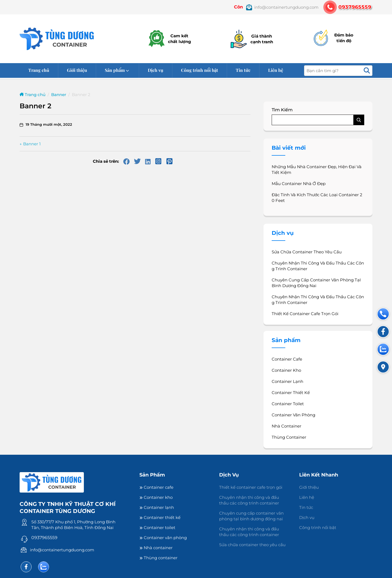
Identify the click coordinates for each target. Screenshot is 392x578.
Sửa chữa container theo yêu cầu (307, 252)
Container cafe (287, 359)
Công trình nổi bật (200, 70)
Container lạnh (287, 381)
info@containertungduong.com (62, 550)
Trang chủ (39, 70)
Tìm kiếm (282, 110)
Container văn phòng (293, 415)
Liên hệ (276, 70)
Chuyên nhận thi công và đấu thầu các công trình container (318, 266)
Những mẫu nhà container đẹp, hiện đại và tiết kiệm (317, 170)
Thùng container (289, 437)
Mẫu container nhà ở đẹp (299, 184)
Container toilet (288, 404)
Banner (59, 95)
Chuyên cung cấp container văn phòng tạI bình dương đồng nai (316, 283)
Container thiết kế (291, 393)
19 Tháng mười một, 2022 (49, 124)
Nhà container (287, 426)
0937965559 (44, 538)
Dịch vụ (156, 70)
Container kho (286, 370)
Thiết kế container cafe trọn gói (305, 314)
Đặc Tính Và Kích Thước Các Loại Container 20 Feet (317, 198)
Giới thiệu (77, 70)
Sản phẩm (115, 70)
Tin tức (243, 70)
